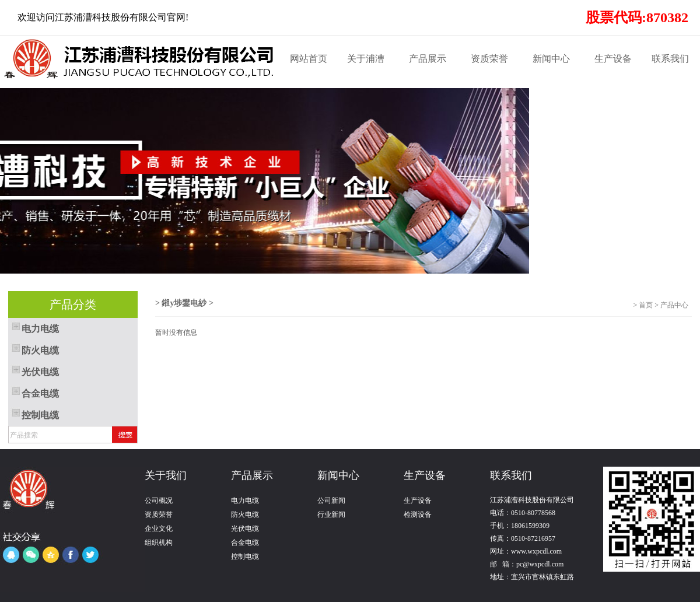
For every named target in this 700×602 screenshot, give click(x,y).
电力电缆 (245, 501)
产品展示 (428, 59)
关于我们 (166, 475)
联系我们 (670, 59)
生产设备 (613, 59)
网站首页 (309, 59)
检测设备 (418, 514)
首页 (646, 305)
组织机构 (159, 542)
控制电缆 (245, 556)
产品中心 (676, 305)
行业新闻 (331, 514)
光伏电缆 (245, 528)
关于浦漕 (366, 59)
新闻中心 (551, 59)
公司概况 (159, 501)
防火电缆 (245, 514)
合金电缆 (245, 542)
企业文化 (159, 528)
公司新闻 (331, 501)
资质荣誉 (489, 59)
